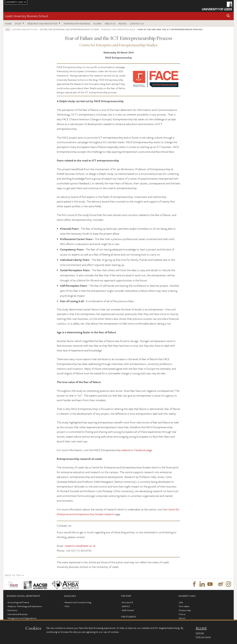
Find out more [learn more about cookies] (203, 637)
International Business (18, 614)
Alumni (97, 23)
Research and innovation (43, 23)
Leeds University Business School (26, 16)
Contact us (137, 23)
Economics (12, 610)
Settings (200, 633)
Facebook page (143, 450)
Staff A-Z (126, 606)
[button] (228, 16)
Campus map (185, 610)
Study (18, 23)
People (123, 23)
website (126, 450)
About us (110, 23)
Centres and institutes (25, 29)
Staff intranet (128, 610)
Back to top (13, 575)
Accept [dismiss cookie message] (201, 628)
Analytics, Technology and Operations (25, 606)
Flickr (67, 606)
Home (8, 23)
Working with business (77, 23)
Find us (182, 614)
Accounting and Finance (18, 602)
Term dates (184, 606)
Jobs (181, 602)
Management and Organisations (22, 618)
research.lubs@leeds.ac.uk (80, 546)
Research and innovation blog (118, 29)
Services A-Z (127, 602)
